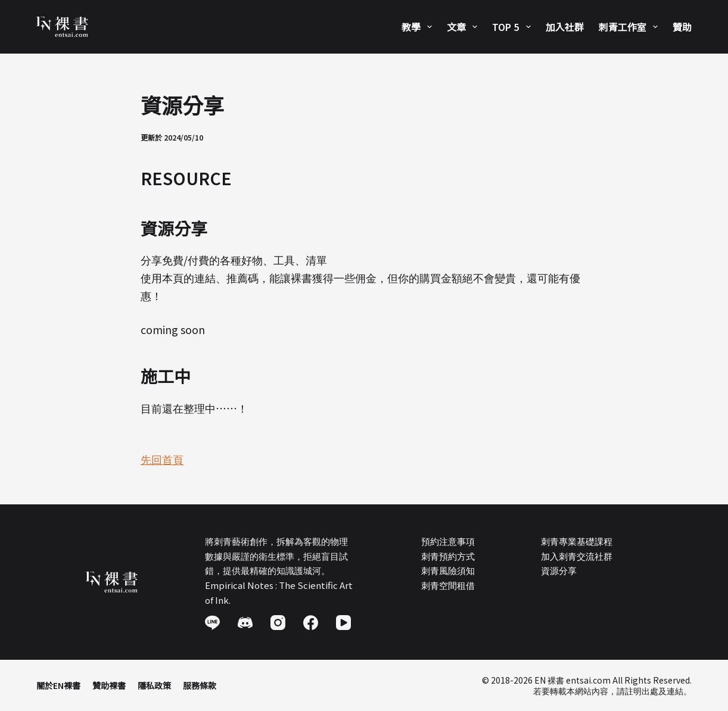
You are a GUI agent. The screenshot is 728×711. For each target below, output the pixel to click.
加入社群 (565, 27)
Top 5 (514, 27)
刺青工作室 (631, 27)
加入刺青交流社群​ (577, 556)
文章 (464, 27)
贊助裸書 (109, 685)
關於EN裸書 (58, 685)
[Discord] (245, 623)
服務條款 (200, 685)
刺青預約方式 (448, 556)
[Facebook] (311, 623)
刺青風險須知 (448, 570)
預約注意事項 (448, 541)
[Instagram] (278, 623)
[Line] (212, 623)
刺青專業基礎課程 (577, 541)
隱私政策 (154, 685)
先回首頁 (162, 459)
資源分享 (559, 570)
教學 (419, 27)
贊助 (682, 27)
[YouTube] (343, 623)
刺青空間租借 (448, 585)
